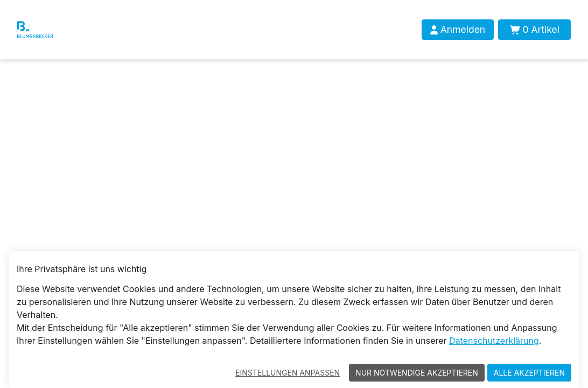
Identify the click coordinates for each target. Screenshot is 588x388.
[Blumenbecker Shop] (52, 30)
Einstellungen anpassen (288, 373)
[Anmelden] (458, 30)
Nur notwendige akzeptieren (417, 373)
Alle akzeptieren (529, 373)
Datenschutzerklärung (494, 341)
